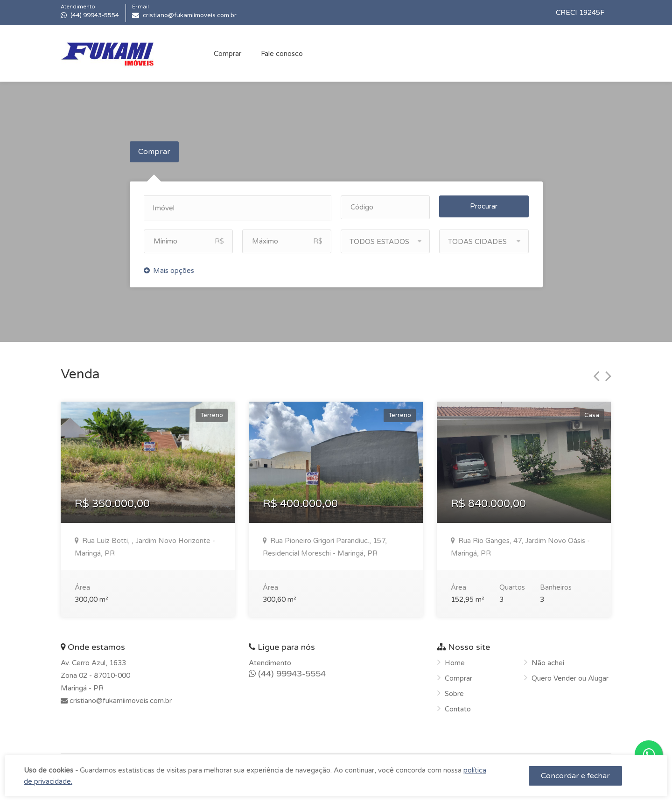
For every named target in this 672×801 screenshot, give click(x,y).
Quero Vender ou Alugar (570, 676)
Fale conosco (282, 54)
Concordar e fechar (575, 776)
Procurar (484, 203)
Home (455, 660)
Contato (458, 706)
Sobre (454, 691)
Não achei (548, 660)
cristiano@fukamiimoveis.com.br (120, 698)
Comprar (227, 54)
